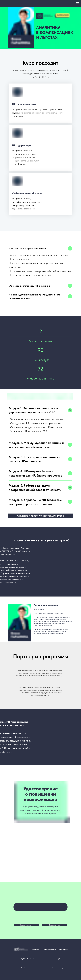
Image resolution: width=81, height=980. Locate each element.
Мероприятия (64, 950)
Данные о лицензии (60, 968)
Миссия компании (50, 950)
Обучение (36, 950)
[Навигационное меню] (77, 3)
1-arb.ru (24, 968)
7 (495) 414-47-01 (28, 959)
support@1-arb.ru (59, 959)
